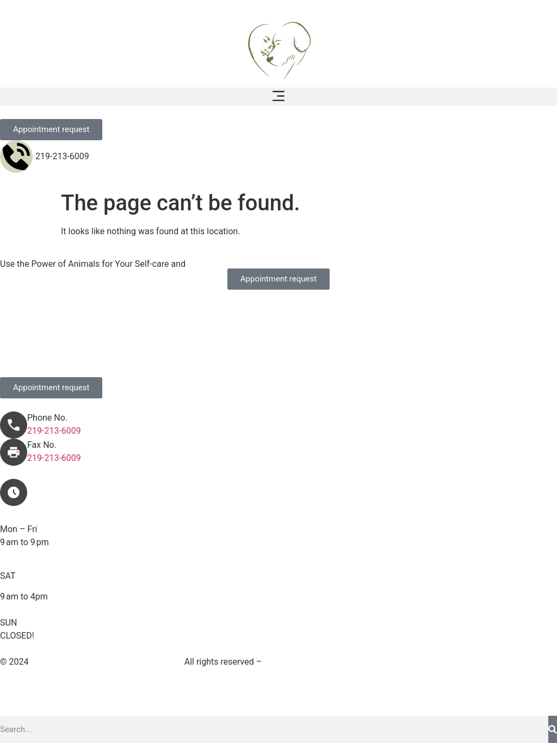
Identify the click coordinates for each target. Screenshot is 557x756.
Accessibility (493, 662)
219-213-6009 (62, 156)
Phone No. (47, 418)
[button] (278, 97)
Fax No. (42, 445)
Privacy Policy (432, 662)
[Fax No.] (14, 452)
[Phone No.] (14, 425)
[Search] (553, 729)
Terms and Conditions (354, 662)
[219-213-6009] (16, 157)
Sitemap (284, 662)
